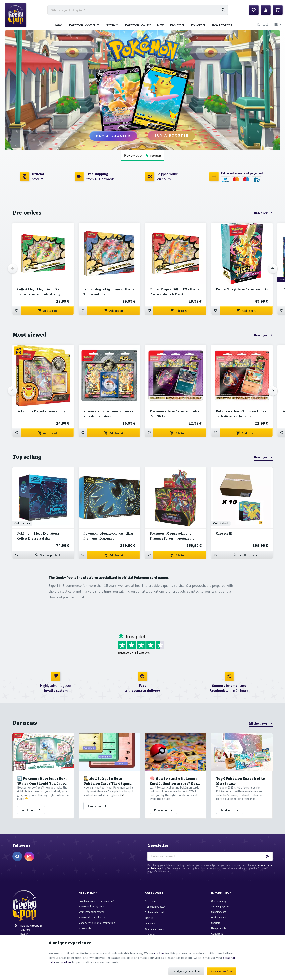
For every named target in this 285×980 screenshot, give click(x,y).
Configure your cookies (186, 971)
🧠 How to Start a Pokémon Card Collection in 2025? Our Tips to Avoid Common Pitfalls (176, 781)
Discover (261, 213)
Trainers (149, 918)
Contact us (217, 934)
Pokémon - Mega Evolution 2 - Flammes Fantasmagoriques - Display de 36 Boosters (172, 536)
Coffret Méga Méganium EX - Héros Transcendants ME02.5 (39, 292)
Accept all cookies (222, 971)
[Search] (223, 10)
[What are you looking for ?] (138, 10)
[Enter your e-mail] (210, 856)
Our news (25, 722)
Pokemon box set (155, 912)
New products (219, 929)
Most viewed (29, 334)
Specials (215, 923)
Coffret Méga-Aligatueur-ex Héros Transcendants (109, 292)
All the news (258, 723)
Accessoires (151, 901)
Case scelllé (224, 533)
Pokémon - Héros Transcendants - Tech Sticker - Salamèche (241, 414)
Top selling (27, 456)
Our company (219, 901)
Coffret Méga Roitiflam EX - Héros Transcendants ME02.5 (174, 292)
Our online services (155, 929)
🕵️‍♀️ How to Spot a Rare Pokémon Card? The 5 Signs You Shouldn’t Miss (107, 781)
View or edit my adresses (92, 918)
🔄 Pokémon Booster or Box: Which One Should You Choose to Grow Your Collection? (43, 781)
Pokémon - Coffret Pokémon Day (41, 411)
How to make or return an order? (97, 901)
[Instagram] (29, 856)
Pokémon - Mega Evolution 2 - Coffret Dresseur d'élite (39, 536)
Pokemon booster (155, 907)
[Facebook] (17, 856)
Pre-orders (27, 212)
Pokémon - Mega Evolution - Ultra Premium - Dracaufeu (108, 536)
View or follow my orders (92, 907)
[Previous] (12, 269)
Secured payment (220, 907)
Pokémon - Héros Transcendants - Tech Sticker (175, 414)
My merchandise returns (91, 912)
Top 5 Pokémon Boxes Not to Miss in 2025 (240, 781)
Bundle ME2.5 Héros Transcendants (242, 289)
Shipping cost (218, 912)
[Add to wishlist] (17, 311)
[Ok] (268, 856)
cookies (159, 953)
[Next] (273, 269)
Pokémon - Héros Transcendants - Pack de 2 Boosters (108, 414)
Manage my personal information (97, 923)
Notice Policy (218, 918)
